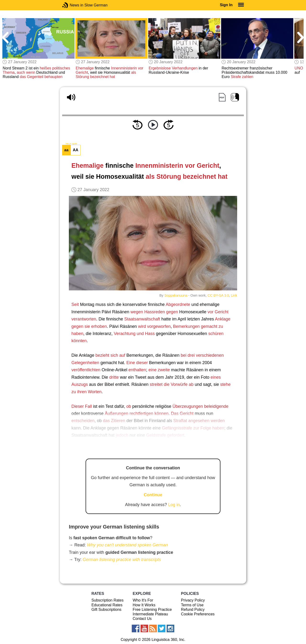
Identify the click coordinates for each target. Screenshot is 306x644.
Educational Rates (107, 605)
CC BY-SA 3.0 (218, 295)
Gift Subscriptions (106, 610)
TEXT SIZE (71, 144)
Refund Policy (193, 610)
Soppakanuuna (176, 295)
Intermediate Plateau (150, 614)
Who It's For (143, 600)
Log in (174, 505)
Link (234, 295)
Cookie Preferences (198, 614)
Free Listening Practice (152, 610)
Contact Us (142, 619)
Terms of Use (192, 605)
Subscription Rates (107, 600)
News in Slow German (72, 5)
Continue (153, 495)
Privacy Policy (193, 600)
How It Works (144, 605)
